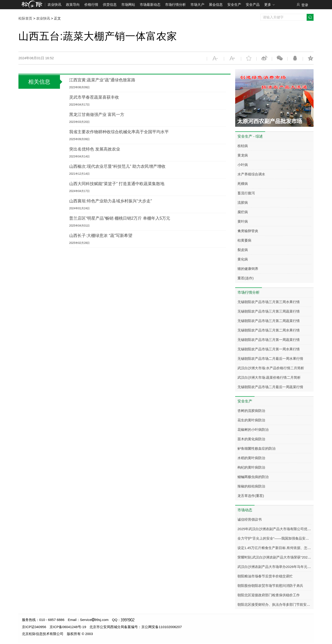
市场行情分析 (175, 4)
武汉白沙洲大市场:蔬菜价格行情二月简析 (269, 377)
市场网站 (128, 4)
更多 (270, 5)
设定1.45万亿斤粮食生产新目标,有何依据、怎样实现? (279, 548)
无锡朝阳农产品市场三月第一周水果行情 (269, 349)
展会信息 (216, 4)
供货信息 (110, 4)
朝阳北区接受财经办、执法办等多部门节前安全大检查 (279, 604)
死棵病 (243, 184)
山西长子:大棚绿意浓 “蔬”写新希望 (101, 236)
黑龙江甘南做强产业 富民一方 (97, 115)
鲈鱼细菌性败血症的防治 (256, 448)
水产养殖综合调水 (251, 174)
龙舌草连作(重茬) (251, 496)
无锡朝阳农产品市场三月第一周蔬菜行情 (269, 340)
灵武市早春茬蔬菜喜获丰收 (94, 97)
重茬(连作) (246, 278)
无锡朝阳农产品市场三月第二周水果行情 (269, 330)
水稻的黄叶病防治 (251, 458)
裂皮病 (243, 250)
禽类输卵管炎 (248, 231)
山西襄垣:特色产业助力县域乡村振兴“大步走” (111, 201)
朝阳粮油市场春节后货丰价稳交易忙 (265, 576)
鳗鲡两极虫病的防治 (253, 477)
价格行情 (91, 4)
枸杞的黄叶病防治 (251, 467)
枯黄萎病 (244, 240)
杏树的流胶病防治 (251, 411)
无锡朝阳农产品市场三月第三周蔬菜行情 (269, 311)
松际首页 (25, 18)
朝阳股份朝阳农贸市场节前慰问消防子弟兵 (270, 586)
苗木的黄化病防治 (251, 439)
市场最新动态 (150, 4)
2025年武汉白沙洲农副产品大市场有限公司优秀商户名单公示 (285, 529)
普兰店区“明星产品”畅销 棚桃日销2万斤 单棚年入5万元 (120, 218)
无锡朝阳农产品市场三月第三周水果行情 (269, 302)
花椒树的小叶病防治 (253, 430)
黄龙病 (243, 155)
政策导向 (73, 4)
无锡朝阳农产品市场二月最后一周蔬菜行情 (270, 387)
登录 (302, 5)
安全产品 (253, 4)
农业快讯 (54, 4)
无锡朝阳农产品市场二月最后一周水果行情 (270, 359)
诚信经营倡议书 (250, 519)
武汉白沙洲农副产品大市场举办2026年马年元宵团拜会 (279, 567)
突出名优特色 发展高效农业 (95, 149)
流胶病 (243, 202)
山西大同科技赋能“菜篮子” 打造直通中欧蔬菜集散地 (117, 184)
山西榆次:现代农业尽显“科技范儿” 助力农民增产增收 (117, 166)
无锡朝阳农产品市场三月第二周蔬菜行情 (269, 321)
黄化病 (243, 259)
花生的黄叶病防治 (251, 420)
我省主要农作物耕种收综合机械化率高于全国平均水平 (119, 132)
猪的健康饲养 (248, 269)
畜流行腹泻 (246, 193)
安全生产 (234, 4)
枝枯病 (243, 146)
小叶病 (243, 165)
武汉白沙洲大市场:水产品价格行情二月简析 (271, 368)
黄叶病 (243, 221)
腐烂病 (243, 212)
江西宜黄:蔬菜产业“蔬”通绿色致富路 (102, 80)
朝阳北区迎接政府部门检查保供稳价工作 (269, 595)
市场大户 (197, 4)
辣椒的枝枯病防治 (251, 486)
